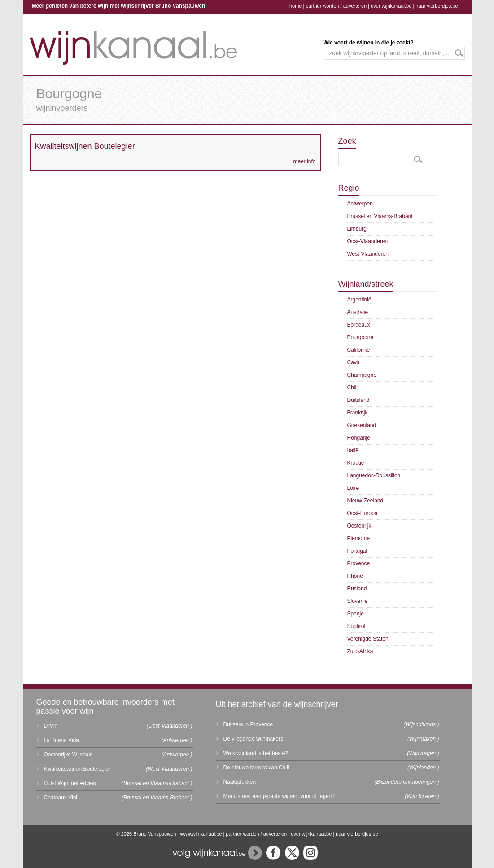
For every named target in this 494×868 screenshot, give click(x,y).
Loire (353, 488)
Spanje (356, 614)
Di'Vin (51, 726)
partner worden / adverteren (336, 6)
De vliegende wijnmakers (253, 739)
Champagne (362, 375)
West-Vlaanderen (368, 254)
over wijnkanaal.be (391, 6)
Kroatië (356, 463)
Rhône (355, 576)
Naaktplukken (240, 782)
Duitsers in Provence (248, 724)
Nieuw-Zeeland (365, 501)
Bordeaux (359, 325)
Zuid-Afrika (360, 651)
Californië (359, 350)
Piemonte (359, 538)
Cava (354, 362)
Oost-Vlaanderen (368, 241)
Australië (358, 312)
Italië (353, 450)
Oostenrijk (359, 526)
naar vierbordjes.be (437, 6)
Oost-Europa (363, 513)
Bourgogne (361, 337)
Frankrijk (358, 413)
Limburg (357, 229)
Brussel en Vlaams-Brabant (380, 216)
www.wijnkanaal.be (201, 834)
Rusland (357, 589)
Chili (352, 388)
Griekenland (362, 425)
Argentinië (359, 300)
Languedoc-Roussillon (374, 475)
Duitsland (358, 400)
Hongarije (359, 438)
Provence (359, 563)
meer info (304, 161)
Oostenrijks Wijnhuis (68, 755)
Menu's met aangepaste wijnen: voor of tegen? (279, 796)
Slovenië (358, 601)
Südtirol (356, 626)
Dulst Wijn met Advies (70, 783)
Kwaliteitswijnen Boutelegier (77, 769)
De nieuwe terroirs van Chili (256, 768)
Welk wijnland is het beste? (256, 753)
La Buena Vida (62, 740)
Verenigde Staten (368, 639)
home (296, 6)
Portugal (357, 551)
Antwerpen (360, 204)
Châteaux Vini (61, 798)
